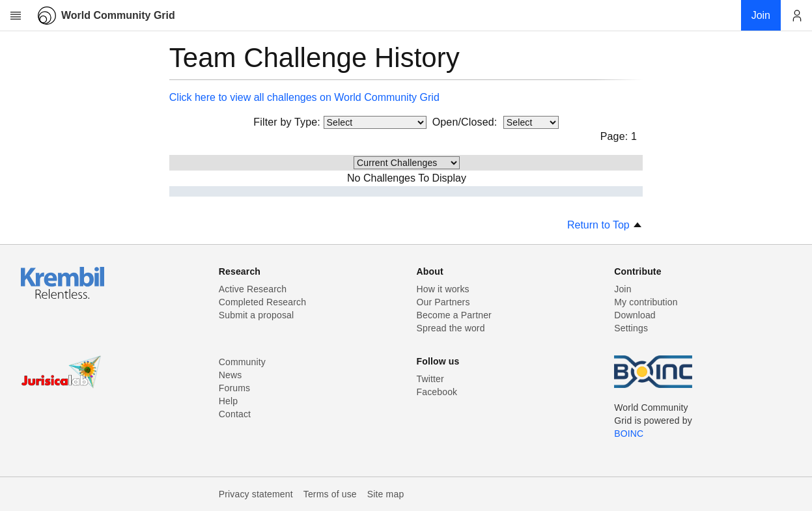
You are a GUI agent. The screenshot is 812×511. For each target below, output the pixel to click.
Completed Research (262, 302)
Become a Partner (454, 315)
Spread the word (451, 328)
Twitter (430, 379)
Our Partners (443, 302)
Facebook (437, 392)
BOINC (629, 434)
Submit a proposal (257, 315)
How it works (443, 289)
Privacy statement (256, 494)
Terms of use (330, 494)
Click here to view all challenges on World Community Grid (304, 97)
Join (623, 289)
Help (228, 401)
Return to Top (605, 225)
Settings (631, 328)
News (231, 375)
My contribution (646, 302)
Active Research (253, 289)
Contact (235, 414)
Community (242, 362)
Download (635, 315)
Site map (386, 494)
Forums (234, 388)
